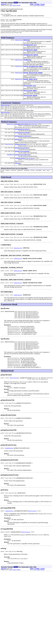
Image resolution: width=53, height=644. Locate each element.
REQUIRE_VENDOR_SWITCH (30, 82)
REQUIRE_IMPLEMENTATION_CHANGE (33, 69)
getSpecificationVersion (23, 163)
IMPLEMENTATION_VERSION (31, 57)
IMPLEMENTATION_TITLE (30, 46)
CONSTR (14, 5)
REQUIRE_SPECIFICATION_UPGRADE (33, 75)
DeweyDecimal (11, 162)
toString (18, 171)
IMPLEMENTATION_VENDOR (30, 51)
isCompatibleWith (20, 166)
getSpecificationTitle (22, 155)
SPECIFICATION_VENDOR (30, 94)
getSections (19, 146)
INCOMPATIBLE (27, 62)
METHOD (19, 5)
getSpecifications (21, 151)
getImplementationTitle (22, 135)
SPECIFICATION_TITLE (30, 89)
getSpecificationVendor (22, 159)
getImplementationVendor (23, 139)
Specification (5, 109)
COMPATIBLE (27, 41)
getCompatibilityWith (22, 130)
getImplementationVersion (23, 143)
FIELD (11, 5)
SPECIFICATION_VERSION (30, 99)
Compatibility (19, 41)
